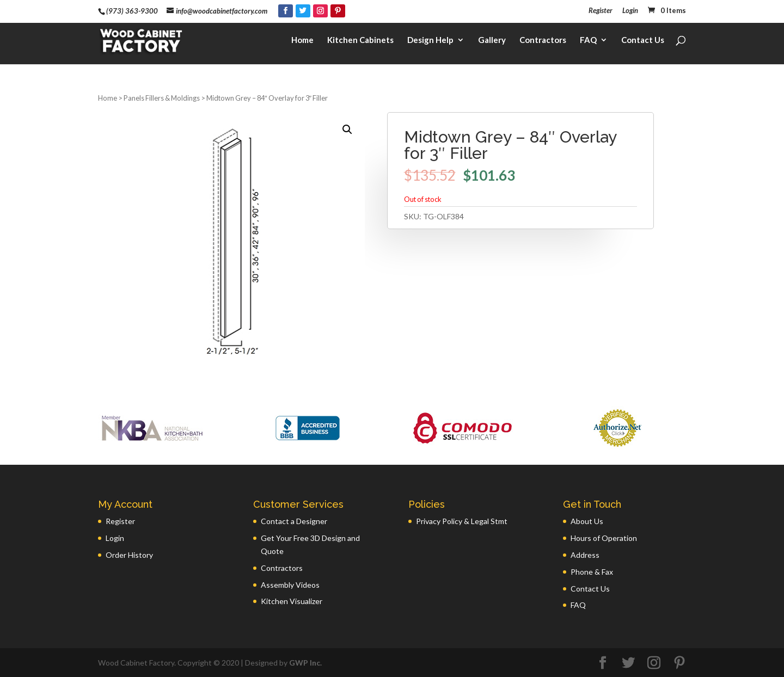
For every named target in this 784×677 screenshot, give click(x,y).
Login (630, 11)
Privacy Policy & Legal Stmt (462, 521)
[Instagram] (320, 11)
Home (302, 41)
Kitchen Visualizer (292, 601)
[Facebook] (286, 11)
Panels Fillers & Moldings (162, 98)
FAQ (588, 41)
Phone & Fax (592, 572)
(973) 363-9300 (132, 11)
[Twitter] (303, 11)
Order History (129, 555)
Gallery (492, 41)
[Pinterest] (338, 11)
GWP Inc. (305, 663)
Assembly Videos (290, 585)
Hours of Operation (604, 538)
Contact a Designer (294, 521)
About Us (587, 521)
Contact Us (643, 41)
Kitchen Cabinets (360, 41)
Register (601, 11)
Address (585, 555)
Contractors (543, 41)
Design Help (430, 41)
